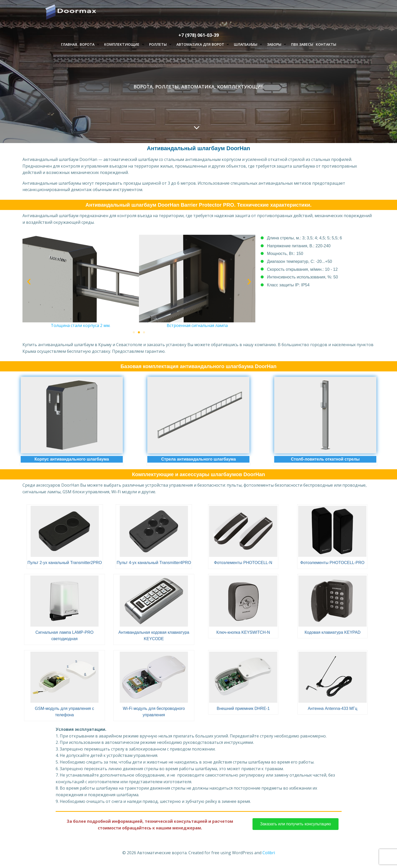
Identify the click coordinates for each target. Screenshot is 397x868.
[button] (29, 282)
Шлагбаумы (249, 44)
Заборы (278, 44)
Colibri (269, 853)
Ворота (91, 44)
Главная (69, 44)
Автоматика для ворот (204, 44)
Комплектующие (125, 44)
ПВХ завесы (302, 44)
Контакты (326, 44)
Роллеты (161, 44)
